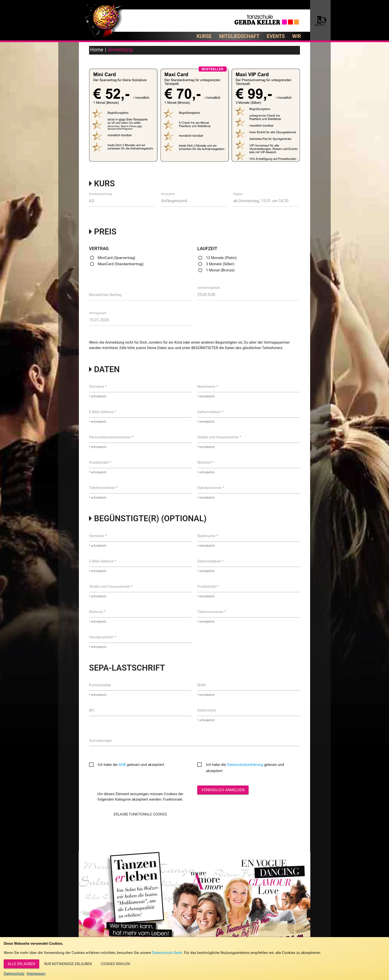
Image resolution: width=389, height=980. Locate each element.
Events (276, 36)
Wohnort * (206, 462)
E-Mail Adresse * (103, 412)
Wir (297, 36)
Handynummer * (211, 488)
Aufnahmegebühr (209, 288)
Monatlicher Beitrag (105, 295)
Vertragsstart (98, 313)
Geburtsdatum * (210, 412)
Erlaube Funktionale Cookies (140, 814)
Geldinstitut (207, 710)
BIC (92, 710)
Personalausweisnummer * (111, 437)
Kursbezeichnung (100, 194)
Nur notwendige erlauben (68, 964)
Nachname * (208, 387)
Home (97, 50)
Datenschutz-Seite (167, 953)
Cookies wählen (115, 964)
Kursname (168, 194)
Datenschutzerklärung (245, 765)
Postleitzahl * (100, 462)
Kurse (204, 36)
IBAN (201, 685)
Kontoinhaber (100, 685)
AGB (122, 765)
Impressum (36, 974)
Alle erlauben (21, 964)
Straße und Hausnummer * (219, 437)
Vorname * (98, 387)
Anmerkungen (101, 741)
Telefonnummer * (103, 488)
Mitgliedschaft (239, 36)
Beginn (238, 194)
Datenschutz (14, 974)
